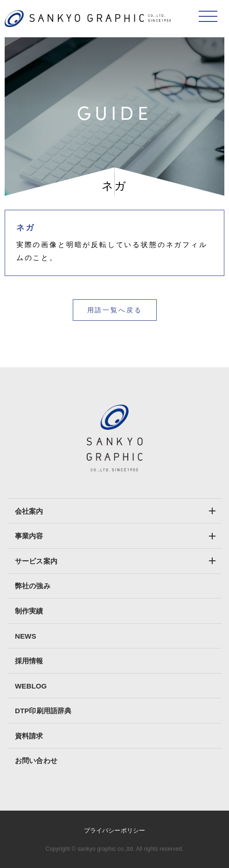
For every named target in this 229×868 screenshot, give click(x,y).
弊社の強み (33, 586)
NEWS (26, 636)
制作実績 (29, 611)
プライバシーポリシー (114, 830)
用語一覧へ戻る (115, 310)
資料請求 (29, 736)
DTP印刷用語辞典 (43, 711)
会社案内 (29, 511)
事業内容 (29, 536)
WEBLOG (31, 686)
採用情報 (29, 661)
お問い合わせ (36, 761)
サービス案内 (36, 561)
